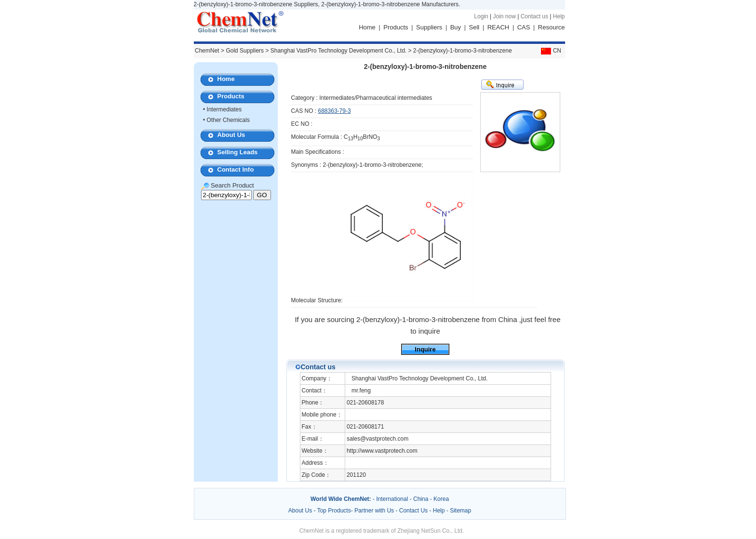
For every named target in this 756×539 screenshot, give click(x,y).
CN (550, 51)
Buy (456, 27)
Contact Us (413, 511)
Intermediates (224, 109)
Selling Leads (238, 152)
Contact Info (236, 169)
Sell (474, 27)
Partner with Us (375, 511)
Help (559, 16)
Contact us (534, 16)
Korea (441, 499)
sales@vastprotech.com (378, 439)
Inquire (425, 349)
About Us (231, 135)
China (421, 499)
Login (481, 16)
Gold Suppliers (245, 51)
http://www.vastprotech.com (382, 451)
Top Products (334, 511)
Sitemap (460, 511)
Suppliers (429, 27)
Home (367, 27)
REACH (499, 27)
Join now (504, 16)
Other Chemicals (228, 120)
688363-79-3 (335, 111)
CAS (524, 27)
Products (396, 27)
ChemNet (207, 51)
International (392, 499)
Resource (552, 27)
